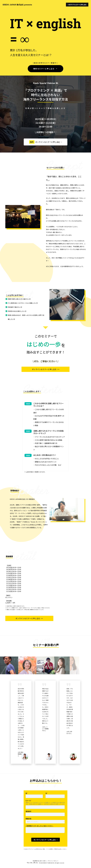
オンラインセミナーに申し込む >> (45, 369)
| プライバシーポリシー (52, 859)
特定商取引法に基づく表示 (39, 859)
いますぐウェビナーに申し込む (77, 5)
